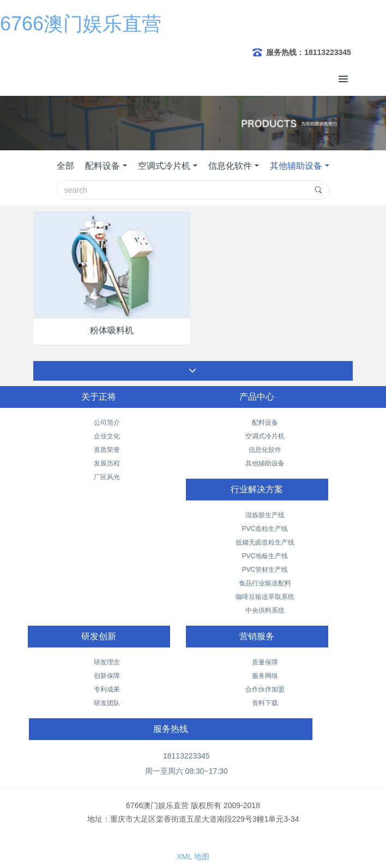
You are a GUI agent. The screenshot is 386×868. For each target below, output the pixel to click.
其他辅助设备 (296, 166)
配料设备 (102, 166)
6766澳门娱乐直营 (81, 24)
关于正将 (99, 397)
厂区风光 (107, 477)
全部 (65, 166)
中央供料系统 (265, 610)
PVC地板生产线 (265, 556)
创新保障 (107, 676)
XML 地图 (193, 857)
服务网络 (265, 676)
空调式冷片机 (164, 166)
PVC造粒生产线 (265, 529)
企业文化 (107, 436)
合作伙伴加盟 (265, 689)
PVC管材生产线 (265, 570)
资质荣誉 (107, 450)
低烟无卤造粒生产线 (265, 542)
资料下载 (265, 703)
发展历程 (107, 463)
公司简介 (107, 423)
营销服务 (257, 636)
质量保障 (265, 662)
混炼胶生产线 (265, 515)
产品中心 (257, 397)
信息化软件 (230, 166)
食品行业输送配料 (265, 583)
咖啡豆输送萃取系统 (265, 597)
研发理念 (107, 662)
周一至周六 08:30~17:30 (186, 771)
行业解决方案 (257, 489)
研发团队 (107, 703)
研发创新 (99, 636)
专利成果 (107, 689)
